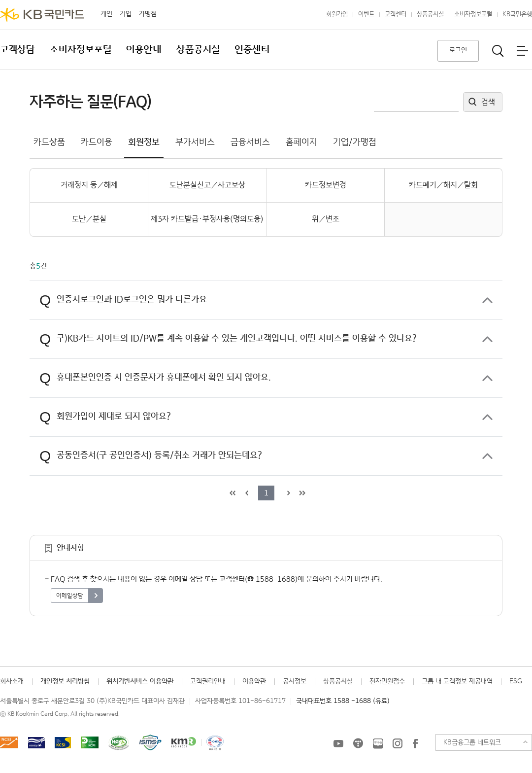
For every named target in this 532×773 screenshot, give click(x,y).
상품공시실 (430, 15)
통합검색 (498, 51)
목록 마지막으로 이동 (301, 493)
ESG (516, 681)
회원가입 (337, 15)
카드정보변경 (326, 185)
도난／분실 (89, 219)
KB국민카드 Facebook (415, 743)
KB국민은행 (517, 15)
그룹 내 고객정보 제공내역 (457, 681)
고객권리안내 (208, 681)
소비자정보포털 (473, 15)
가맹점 (148, 14)
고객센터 (396, 15)
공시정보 (295, 681)
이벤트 (366, 15)
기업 (126, 14)
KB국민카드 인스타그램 (398, 743)
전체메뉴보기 (522, 51)
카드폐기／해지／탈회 (443, 185)
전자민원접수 (387, 681)
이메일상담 (70, 596)
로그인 (458, 50)
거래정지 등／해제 (89, 185)
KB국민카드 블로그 (378, 743)
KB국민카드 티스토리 (358, 743)
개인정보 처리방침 (65, 681)
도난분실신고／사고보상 (207, 185)
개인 (106, 14)
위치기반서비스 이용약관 (140, 681)
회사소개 (12, 681)
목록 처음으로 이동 (232, 493)
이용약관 (254, 681)
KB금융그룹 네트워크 (472, 742)
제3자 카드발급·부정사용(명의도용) (207, 219)
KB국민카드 (42, 15)
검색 (488, 102)
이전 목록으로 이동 (245, 493)
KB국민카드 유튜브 (338, 743)
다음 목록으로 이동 (287, 493)
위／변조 (326, 219)
